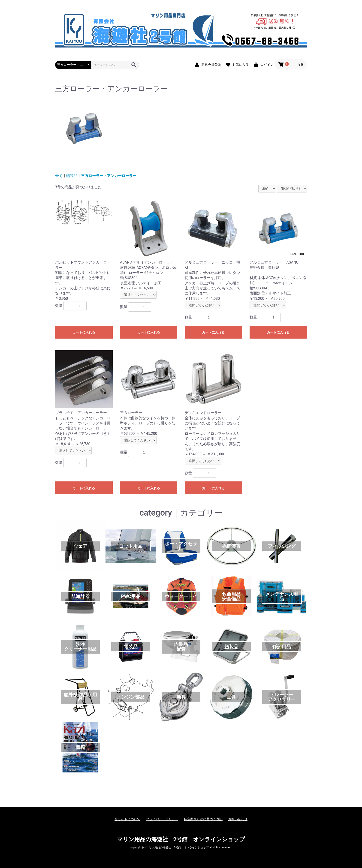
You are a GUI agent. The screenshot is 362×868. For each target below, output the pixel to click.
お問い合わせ (238, 819)
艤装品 (72, 176)
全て (59, 176)
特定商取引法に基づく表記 (203, 819)
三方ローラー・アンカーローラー (109, 176)
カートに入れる (84, 332)
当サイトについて (127, 819)
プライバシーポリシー (162, 819)
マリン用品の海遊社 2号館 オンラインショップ (181, 839)
